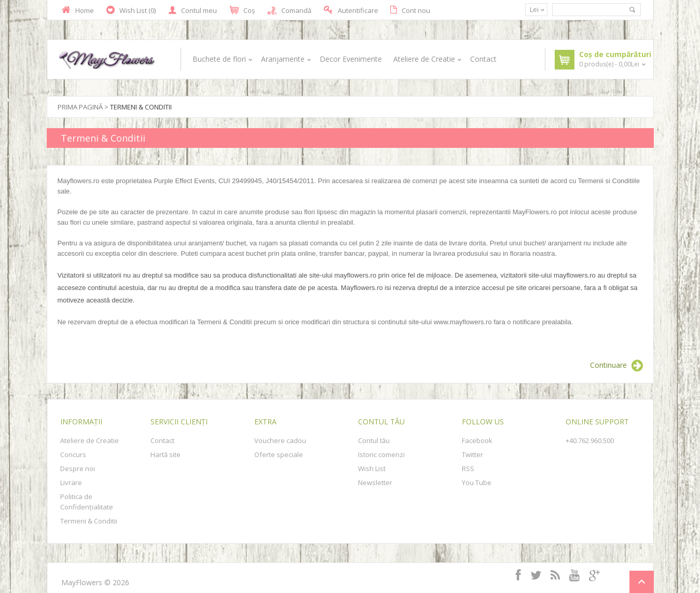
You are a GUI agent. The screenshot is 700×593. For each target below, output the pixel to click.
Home (78, 10)
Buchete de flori (221, 59)
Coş (242, 10)
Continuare (616, 366)
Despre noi (78, 468)
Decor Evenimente (351, 59)
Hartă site (166, 454)
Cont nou (410, 10)
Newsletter (375, 482)
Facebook (477, 440)
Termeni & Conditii (141, 107)
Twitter (472, 454)
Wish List (372, 468)
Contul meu (193, 10)
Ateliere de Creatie (426, 59)
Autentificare (351, 10)
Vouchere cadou (280, 440)
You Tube (477, 482)
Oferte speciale (279, 454)
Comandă (289, 10)
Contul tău (374, 440)
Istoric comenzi (381, 454)
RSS (468, 468)
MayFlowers (82, 582)
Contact (483, 59)
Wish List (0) (131, 10)
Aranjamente (285, 59)
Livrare (71, 482)
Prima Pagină (80, 107)
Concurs (73, 454)
